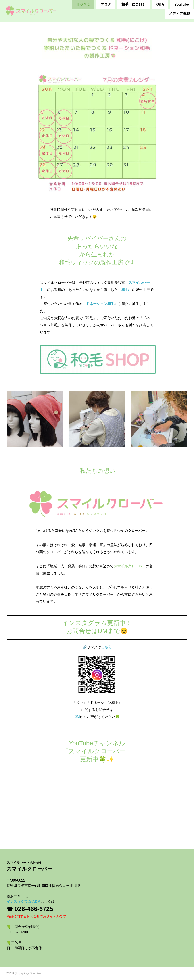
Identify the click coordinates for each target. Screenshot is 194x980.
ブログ (106, 4)
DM (77, 717)
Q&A (160, 4)
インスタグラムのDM (24, 902)
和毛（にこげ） (134, 4)
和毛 (125, 290)
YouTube (182, 4)
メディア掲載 (179, 14)
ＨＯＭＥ (83, 4)
